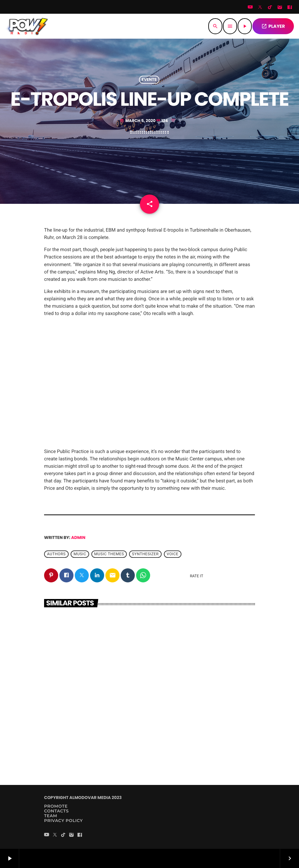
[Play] (245, 26)
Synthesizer (145, 554)
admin (78, 538)
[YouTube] (250, 8)
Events (149, 80)
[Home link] (27, 26)
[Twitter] (260, 8)
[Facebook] (290, 8)
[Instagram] (280, 8)
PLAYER (273, 26)
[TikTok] (270, 8)
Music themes (109, 554)
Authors (56, 554)
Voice (173, 554)
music (80, 554)
